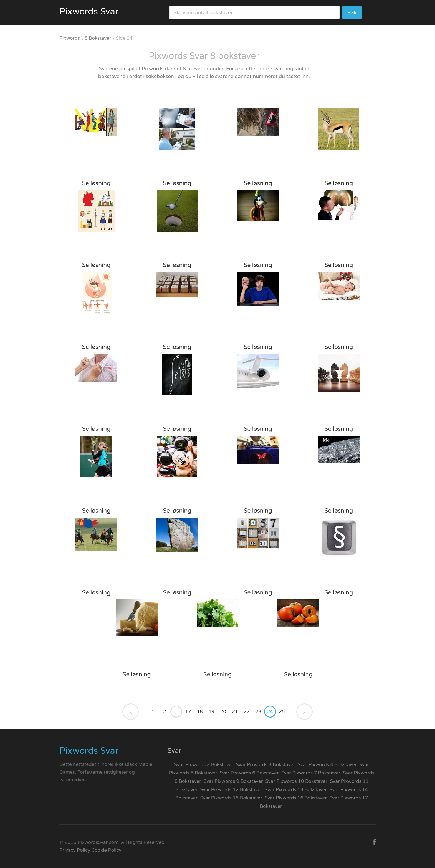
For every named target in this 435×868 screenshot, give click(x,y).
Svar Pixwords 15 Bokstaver (231, 798)
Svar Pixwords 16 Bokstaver (296, 798)
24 (270, 712)
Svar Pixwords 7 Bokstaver (311, 773)
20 (223, 712)
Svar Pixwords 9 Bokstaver (233, 781)
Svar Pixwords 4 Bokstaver (327, 765)
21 (235, 712)
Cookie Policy (107, 850)
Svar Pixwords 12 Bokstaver (231, 790)
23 (258, 712)
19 (212, 712)
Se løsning (96, 183)
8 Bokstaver (98, 38)
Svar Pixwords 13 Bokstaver (296, 790)
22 (246, 712)
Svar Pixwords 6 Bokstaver (249, 773)
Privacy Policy (75, 850)
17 (188, 712)
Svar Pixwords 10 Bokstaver (297, 781)
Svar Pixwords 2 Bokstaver (204, 765)
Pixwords (70, 38)
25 (282, 712)
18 (200, 712)
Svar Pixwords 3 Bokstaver (265, 765)
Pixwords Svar (89, 12)
